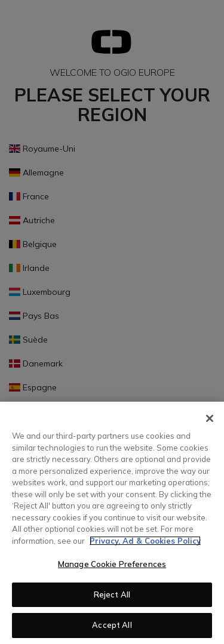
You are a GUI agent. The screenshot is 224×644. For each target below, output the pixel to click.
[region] (112, 523)
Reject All (112, 594)
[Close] (210, 418)
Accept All (112, 625)
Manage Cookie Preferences (112, 564)
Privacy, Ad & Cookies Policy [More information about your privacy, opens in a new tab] (145, 541)
